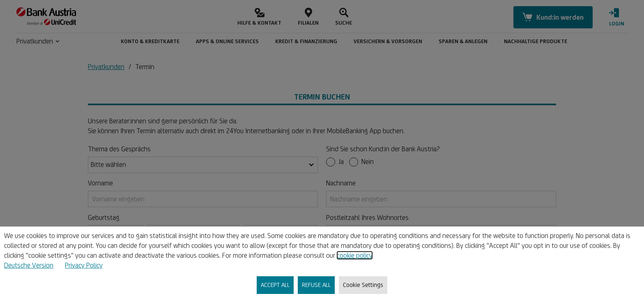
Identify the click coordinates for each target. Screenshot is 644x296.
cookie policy (355, 255)
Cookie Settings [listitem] (363, 285)
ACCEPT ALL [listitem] (275, 285)
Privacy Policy (84, 265)
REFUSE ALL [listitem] (316, 285)
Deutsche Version (29, 265)
